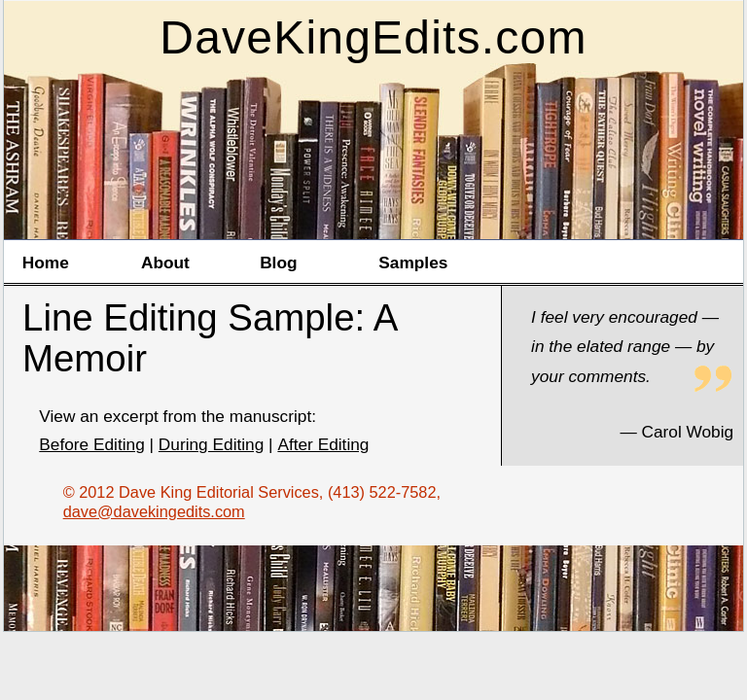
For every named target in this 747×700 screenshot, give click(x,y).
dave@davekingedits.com (154, 511)
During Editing (211, 444)
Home (46, 262)
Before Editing (91, 444)
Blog (278, 262)
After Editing (323, 444)
